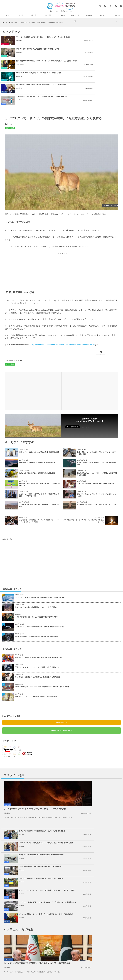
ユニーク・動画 (75, 18)
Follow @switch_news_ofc (89, 392)
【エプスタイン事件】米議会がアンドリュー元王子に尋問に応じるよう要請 (25, 944)
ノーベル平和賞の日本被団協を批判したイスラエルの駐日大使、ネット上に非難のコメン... (99, 874)
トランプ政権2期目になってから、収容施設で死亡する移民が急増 (36, 581)
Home (7, 15)
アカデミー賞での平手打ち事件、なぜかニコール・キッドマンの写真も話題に (25, 914)
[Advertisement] (61, 236)
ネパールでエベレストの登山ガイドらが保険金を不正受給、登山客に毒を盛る (40, 562)
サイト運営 (37, 968)
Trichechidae (20, 54)
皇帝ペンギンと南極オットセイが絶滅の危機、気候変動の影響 (39, 416)
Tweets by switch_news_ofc (61, 910)
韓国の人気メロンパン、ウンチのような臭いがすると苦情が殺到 (36, 661)
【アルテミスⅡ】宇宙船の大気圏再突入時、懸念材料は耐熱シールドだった (39, 591)
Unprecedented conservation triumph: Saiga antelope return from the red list (63, 309)
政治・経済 (34, 15)
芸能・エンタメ (5, 44)
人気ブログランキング (9, 721)
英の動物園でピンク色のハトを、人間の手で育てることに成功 (97, 469)
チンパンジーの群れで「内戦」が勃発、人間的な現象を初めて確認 (37, 601)
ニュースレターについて (82, 968)
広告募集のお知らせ (100, 968)
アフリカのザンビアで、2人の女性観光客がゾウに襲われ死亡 (100, 37)
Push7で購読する (61, 687)
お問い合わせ (67, 968)
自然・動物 (48, 15)
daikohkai (19, 42)
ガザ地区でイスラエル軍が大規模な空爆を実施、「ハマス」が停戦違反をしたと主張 (38, 886)
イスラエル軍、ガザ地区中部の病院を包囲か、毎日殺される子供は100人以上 (25, 924)
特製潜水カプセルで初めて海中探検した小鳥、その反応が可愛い (36, 571)
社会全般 (20, 15)
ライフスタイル (116, 18)
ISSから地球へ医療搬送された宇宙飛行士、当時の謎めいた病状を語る (38, 641)
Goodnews (89, 15)
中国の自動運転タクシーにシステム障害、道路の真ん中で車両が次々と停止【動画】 (42, 651)
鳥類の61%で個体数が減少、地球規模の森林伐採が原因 (37, 437)
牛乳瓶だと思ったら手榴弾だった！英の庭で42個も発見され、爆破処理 (25, 954)
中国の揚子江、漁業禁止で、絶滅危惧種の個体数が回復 (37, 427)
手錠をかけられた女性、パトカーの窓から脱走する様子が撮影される (37, 631)
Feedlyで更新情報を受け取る (61, 695)
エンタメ (103, 15)
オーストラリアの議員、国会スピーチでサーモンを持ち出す (96, 448)
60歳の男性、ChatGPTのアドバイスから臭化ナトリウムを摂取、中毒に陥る (25, 934)
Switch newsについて (23, 968)
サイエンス (61, 15)
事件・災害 (67, 44)
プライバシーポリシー (52, 968)
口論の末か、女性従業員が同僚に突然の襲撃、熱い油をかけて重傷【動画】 (39, 622)
